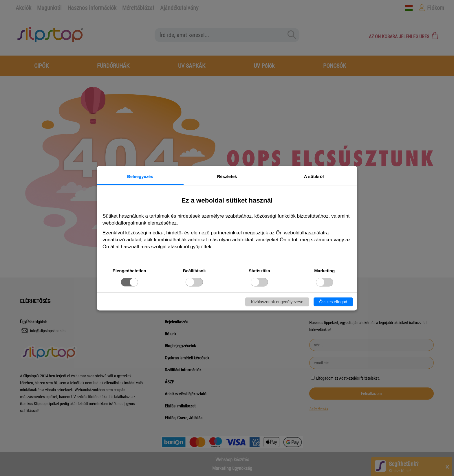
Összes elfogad (333, 302)
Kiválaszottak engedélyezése (277, 302)
